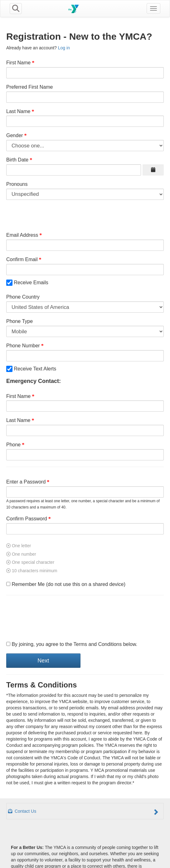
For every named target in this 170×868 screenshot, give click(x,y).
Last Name (18, 111)
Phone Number (23, 346)
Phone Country (23, 297)
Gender (15, 135)
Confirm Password (27, 519)
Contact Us (83, 812)
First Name (18, 63)
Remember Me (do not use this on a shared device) (66, 584)
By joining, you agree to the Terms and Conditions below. (72, 644)
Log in (64, 48)
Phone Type (19, 321)
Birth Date (17, 160)
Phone (13, 445)
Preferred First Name (29, 87)
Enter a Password (26, 482)
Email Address (22, 235)
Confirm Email (22, 259)
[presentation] (54, 618)
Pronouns (17, 184)
